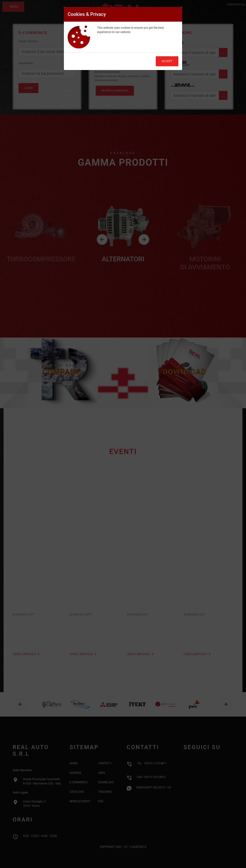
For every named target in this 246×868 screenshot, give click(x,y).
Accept (167, 61)
